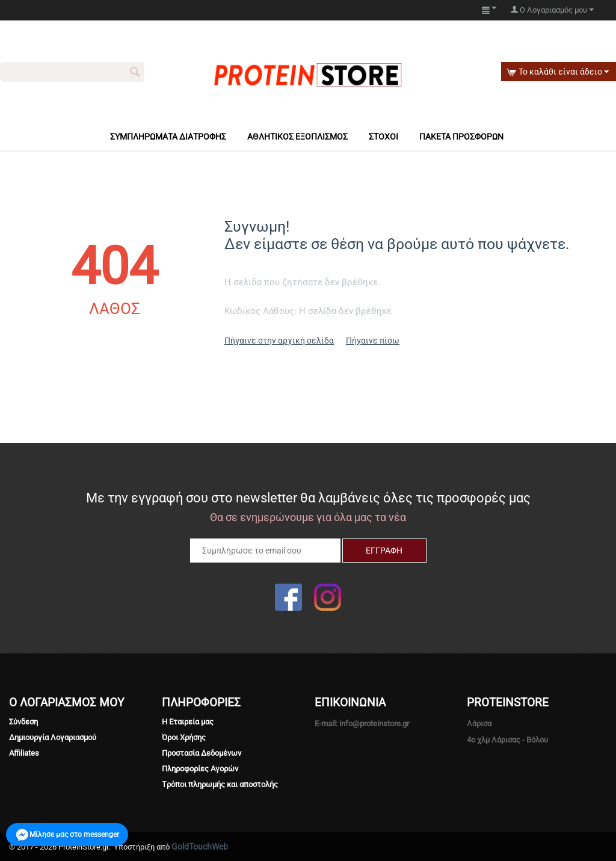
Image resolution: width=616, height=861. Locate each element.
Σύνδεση (23, 722)
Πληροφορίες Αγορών (200, 769)
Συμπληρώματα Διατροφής (168, 137)
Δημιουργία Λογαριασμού (53, 737)
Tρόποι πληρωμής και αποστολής (220, 784)
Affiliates (24, 753)
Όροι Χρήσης (184, 737)
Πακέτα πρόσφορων (461, 137)
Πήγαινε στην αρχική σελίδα (279, 341)
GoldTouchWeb (200, 847)
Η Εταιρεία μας (188, 722)
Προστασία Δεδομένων (202, 753)
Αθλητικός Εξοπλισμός (297, 137)
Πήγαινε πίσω (373, 341)
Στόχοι (383, 137)
